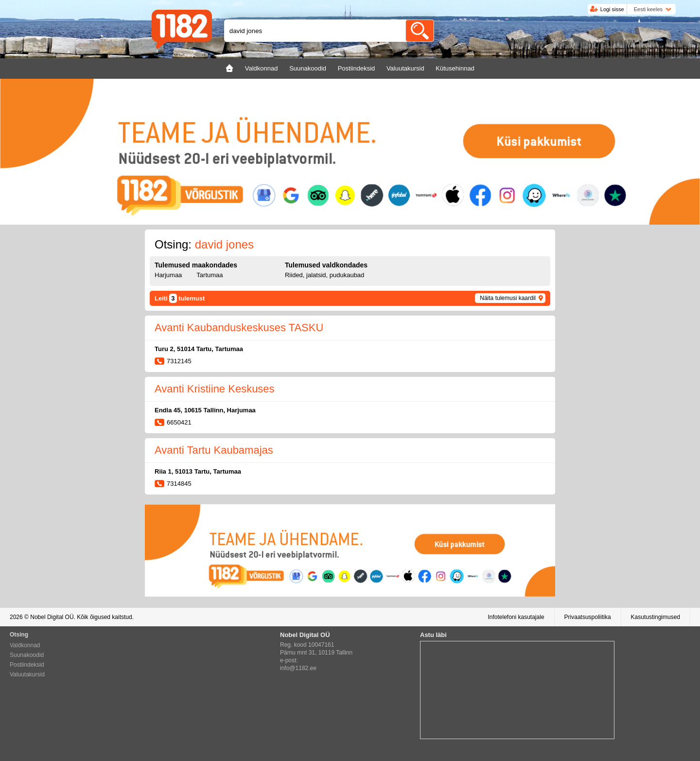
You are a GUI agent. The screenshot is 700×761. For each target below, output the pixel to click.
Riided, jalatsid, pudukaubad (324, 275)
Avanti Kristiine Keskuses (215, 389)
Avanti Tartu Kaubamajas (214, 450)
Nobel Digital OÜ (52, 617)
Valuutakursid (27, 674)
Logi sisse (612, 9)
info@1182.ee (298, 668)
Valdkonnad (25, 645)
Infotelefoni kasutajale (516, 617)
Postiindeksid (27, 665)
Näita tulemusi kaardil (508, 298)
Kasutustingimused (656, 617)
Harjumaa (168, 275)
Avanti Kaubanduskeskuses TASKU (239, 327)
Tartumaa (210, 275)
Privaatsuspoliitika (588, 617)
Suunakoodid (27, 655)
